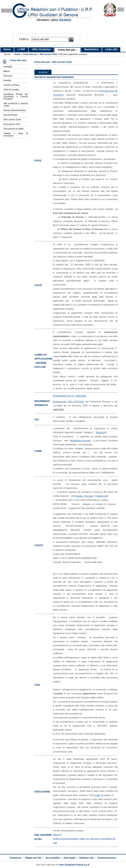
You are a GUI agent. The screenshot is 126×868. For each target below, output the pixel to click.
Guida (97, 795)
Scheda (43, 73)
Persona (8, 76)
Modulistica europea (80, 440)
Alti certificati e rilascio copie (16, 105)
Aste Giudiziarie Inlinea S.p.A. (75, 865)
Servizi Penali (10, 115)
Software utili (86, 858)
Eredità (7, 80)
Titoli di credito (11, 90)
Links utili (111, 49)
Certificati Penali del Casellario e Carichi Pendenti (16, 97)
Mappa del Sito (33, 858)
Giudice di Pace (12, 85)
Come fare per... (67, 50)
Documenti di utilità (14, 129)
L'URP (21, 49)
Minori (7, 71)
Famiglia (8, 67)
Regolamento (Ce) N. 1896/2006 (70, 396)
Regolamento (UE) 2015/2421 (69, 402)
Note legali (69, 858)
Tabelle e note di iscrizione (16, 135)
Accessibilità (53, 858)
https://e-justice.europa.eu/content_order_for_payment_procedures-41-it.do (84, 838)
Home (7, 49)
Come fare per (30, 54)
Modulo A (101, 432)
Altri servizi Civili (48, 54)
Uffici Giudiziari (41, 49)
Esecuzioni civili (12, 124)
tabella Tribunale (85, 496)
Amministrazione (107, 858)
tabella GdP (102, 496)
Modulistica (91, 49)
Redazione (16, 858)
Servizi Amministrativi (15, 110)
